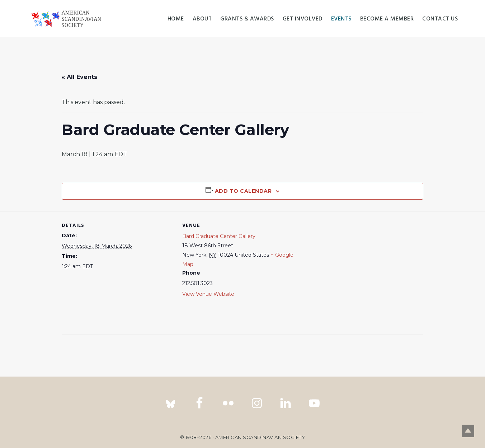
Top (468, 431)
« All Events (79, 77)
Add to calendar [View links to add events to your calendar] (243, 191)
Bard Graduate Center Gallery (219, 236)
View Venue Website (208, 294)
